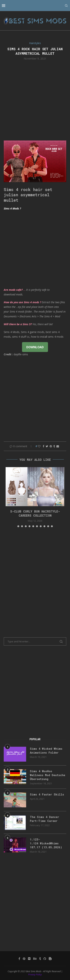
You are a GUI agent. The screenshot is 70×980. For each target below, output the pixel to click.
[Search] (66, 6)
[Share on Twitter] (47, 446)
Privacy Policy (35, 975)
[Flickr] (29, 959)
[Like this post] (39, 446)
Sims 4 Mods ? (12, 208)
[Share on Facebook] (43, 446)
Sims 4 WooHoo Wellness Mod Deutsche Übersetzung (48, 775)
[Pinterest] (24, 959)
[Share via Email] (58, 446)
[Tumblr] (40, 959)
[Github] (45, 959)
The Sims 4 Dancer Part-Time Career (45, 819)
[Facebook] (19, 959)
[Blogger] (50, 959)
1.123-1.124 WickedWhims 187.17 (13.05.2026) (46, 843)
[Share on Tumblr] (54, 446)
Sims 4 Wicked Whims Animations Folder (46, 751)
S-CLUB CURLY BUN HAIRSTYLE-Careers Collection (35, 513)
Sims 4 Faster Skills (47, 794)
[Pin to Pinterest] (51, 446)
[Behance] (35, 959)
